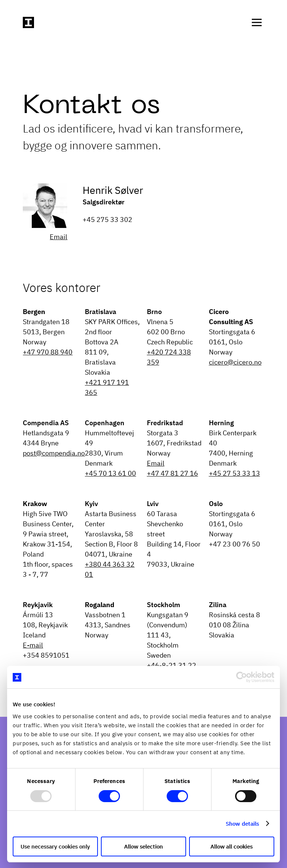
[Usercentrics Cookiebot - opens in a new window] (242, 677)
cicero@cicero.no (235, 362)
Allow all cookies (232, 846)
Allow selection (143, 846)
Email (58, 237)
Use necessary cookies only (55, 846)
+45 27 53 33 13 (234, 473)
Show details (242, 824)
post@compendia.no (54, 453)
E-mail (33, 645)
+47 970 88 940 (48, 352)
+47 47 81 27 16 (172, 473)
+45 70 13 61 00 (110, 473)
